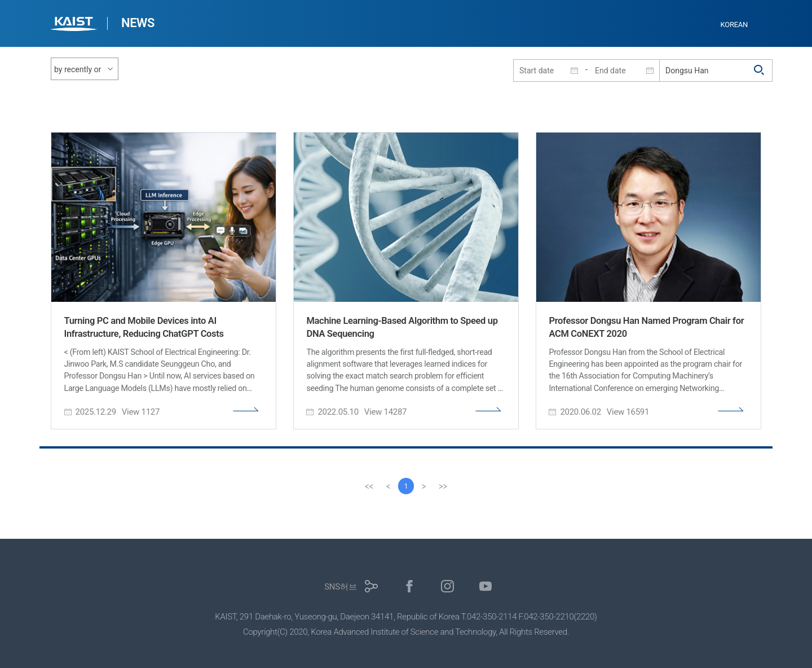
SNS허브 (340, 587)
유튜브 (486, 586)
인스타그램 (447, 586)
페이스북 (410, 586)
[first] (369, 486)
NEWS (138, 23)
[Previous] (388, 486)
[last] (443, 486)
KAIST (75, 25)
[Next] (424, 486)
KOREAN (734, 25)
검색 (760, 71)
